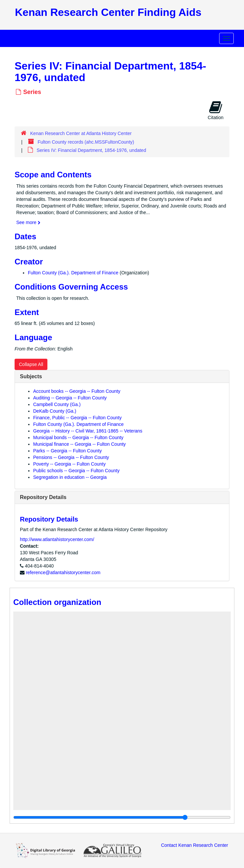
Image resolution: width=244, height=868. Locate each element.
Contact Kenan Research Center (195, 845)
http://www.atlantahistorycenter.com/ (57, 539)
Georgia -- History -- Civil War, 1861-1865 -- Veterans (88, 431)
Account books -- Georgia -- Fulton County (77, 391)
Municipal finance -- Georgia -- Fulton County (79, 444)
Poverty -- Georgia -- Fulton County (69, 464)
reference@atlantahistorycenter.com (63, 572)
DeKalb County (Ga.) (55, 411)
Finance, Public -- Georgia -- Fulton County (77, 418)
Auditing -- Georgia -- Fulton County (70, 398)
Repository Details (43, 497)
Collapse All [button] (31, 364)
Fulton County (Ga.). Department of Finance (73, 273)
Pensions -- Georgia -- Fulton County (71, 457)
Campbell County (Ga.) (57, 404)
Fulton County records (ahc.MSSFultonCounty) (86, 142)
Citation (216, 110)
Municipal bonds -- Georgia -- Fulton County (78, 437)
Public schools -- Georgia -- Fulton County (76, 471)
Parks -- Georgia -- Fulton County (67, 451)
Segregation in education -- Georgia (70, 477)
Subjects (31, 376)
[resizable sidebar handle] (122, 817)
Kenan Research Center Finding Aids (108, 12)
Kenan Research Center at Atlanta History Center (81, 133)
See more (28, 222)
